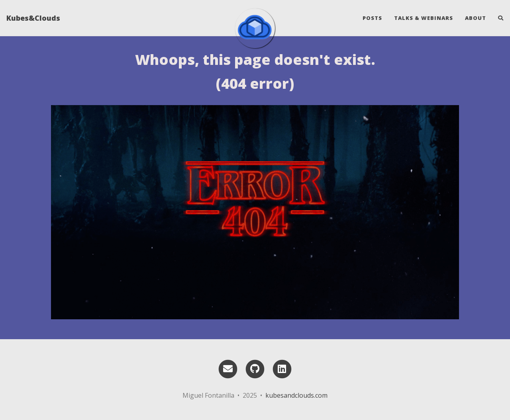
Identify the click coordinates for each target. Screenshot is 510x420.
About (476, 18)
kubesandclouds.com (296, 395)
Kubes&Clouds (33, 18)
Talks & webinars (424, 18)
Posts (372, 18)
